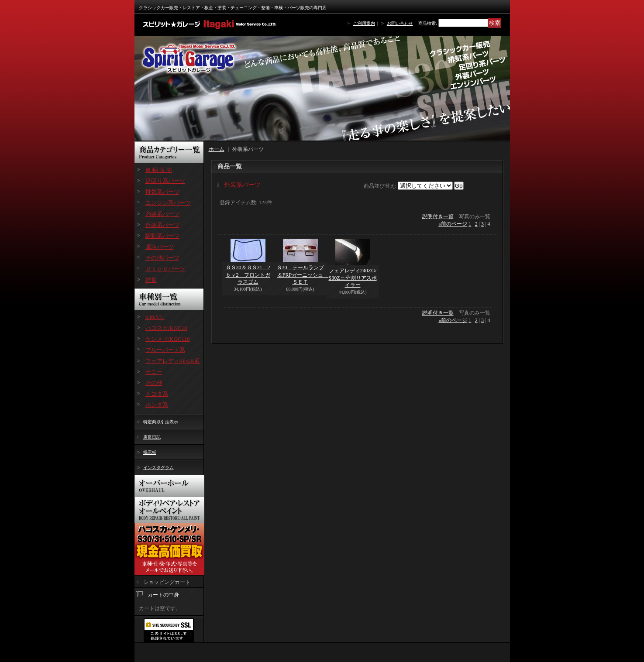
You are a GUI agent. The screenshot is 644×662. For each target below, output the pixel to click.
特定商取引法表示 (161, 422)
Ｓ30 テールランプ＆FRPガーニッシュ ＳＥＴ (303, 275)
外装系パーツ (162, 225)
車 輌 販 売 (159, 170)
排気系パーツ (162, 192)
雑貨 (151, 280)
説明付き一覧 (438, 216)
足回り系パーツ (165, 181)
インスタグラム (158, 468)
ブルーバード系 (165, 350)
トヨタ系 (157, 394)
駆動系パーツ (162, 236)
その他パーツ (162, 258)
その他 (154, 383)
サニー (154, 372)
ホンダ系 (157, 405)
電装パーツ (160, 247)
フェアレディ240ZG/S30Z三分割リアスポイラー (353, 278)
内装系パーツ (162, 214)
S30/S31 (155, 317)
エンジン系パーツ (168, 203)
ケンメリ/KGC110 (168, 339)
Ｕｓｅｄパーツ (165, 269)
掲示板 (150, 452)
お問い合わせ (400, 23)
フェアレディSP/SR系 (173, 361)
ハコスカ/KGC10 (166, 328)
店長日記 (152, 437)
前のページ (453, 224)
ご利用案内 (364, 23)
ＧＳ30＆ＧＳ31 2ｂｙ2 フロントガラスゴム (248, 275)
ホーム (217, 149)
